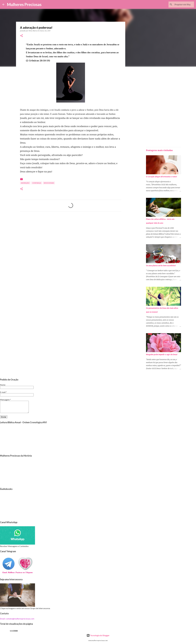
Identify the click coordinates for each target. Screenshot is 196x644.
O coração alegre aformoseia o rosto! (161, 177)
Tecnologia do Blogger (98, 635)
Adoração (25, 183)
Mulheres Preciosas (24, 4)
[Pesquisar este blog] (181, 4)
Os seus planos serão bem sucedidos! (161, 266)
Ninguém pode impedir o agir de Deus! (162, 354)
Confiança (37, 183)
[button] (21, 36)
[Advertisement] (71, 237)
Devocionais (49, 183)
